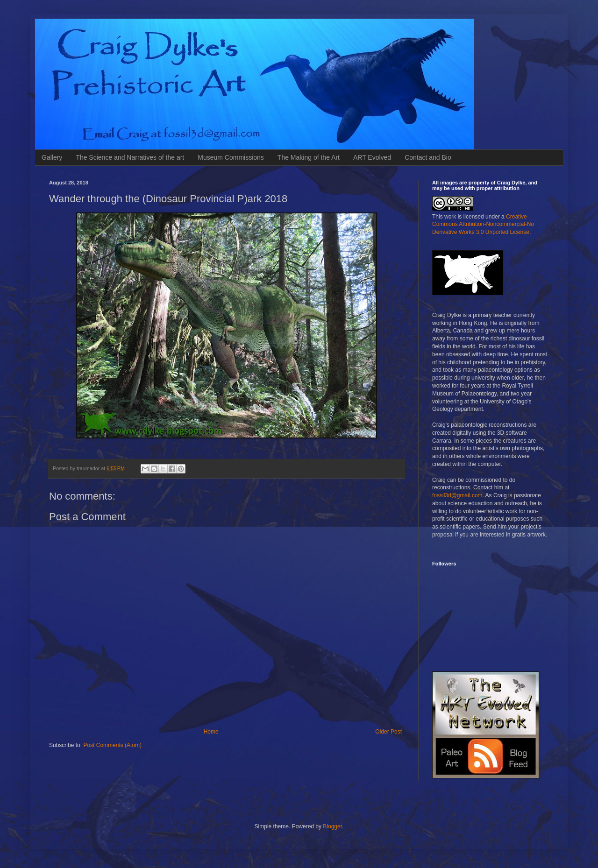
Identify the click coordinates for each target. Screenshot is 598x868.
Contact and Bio (428, 157)
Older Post (388, 732)
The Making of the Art (309, 157)
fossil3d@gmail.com (457, 495)
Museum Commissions (231, 157)
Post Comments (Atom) (112, 745)
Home (211, 732)
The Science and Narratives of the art (130, 157)
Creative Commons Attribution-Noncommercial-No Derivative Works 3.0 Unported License (483, 225)
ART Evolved (372, 157)
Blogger (332, 826)
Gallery (52, 157)
